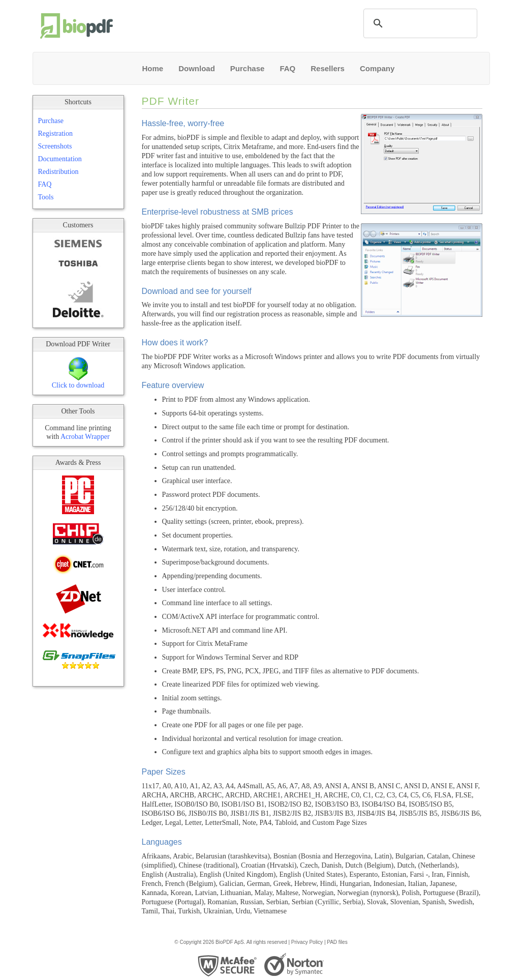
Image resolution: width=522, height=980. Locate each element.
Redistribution (58, 172)
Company (377, 68)
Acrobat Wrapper (85, 437)
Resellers (328, 68)
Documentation (60, 159)
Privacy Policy (307, 942)
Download (197, 68)
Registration (55, 133)
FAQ (287, 68)
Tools (46, 197)
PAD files (337, 942)
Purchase (248, 68)
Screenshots (55, 146)
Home (153, 68)
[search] (419, 23)
